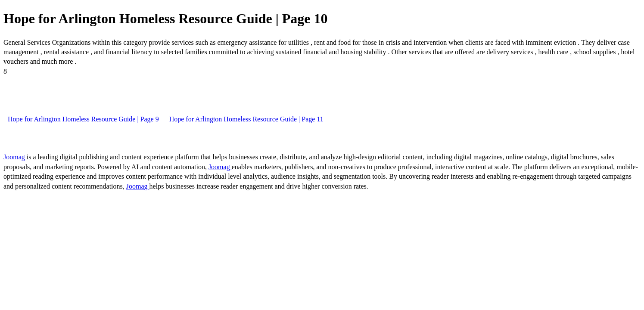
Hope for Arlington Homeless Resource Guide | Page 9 (83, 119)
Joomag (15, 157)
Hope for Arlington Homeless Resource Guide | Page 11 (246, 119)
